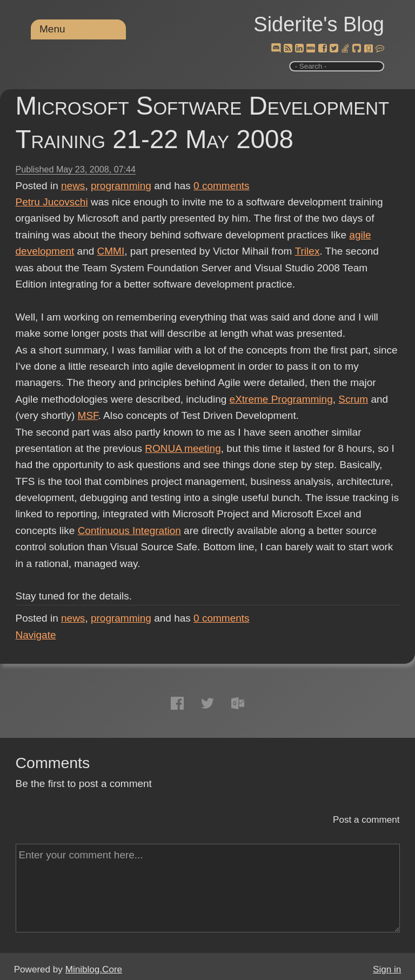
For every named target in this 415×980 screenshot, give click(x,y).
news (73, 186)
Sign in (387, 969)
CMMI (111, 251)
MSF (88, 415)
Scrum (353, 399)
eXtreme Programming (281, 399)
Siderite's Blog (319, 24)
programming (121, 186)
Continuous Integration (129, 531)
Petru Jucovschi (52, 202)
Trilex (307, 251)
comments (222, 186)
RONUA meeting (183, 448)
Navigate (36, 635)
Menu (52, 29)
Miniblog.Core (94, 969)
